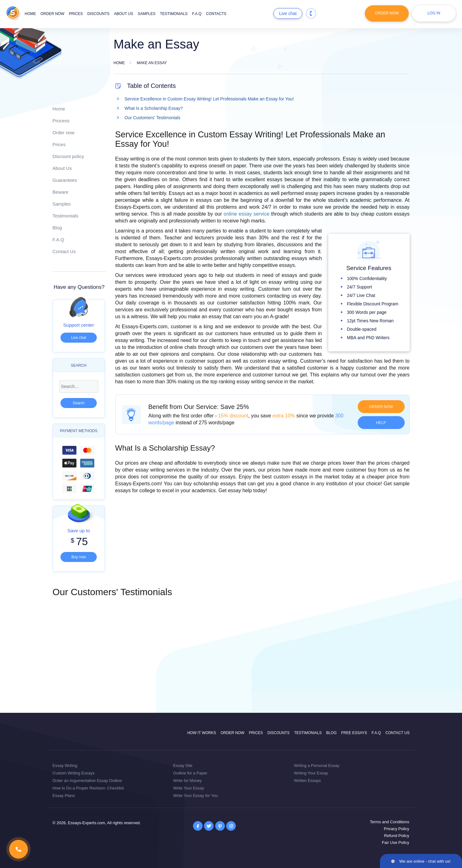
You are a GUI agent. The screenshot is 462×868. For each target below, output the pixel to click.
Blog (57, 228)
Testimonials (174, 14)
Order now (52, 14)
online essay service (247, 214)
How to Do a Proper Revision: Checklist (88, 788)
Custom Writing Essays (74, 773)
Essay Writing (65, 766)
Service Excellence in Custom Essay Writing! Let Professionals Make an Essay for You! (209, 99)
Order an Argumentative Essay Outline (87, 781)
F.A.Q (197, 14)
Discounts (99, 14)
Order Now (387, 13)
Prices (76, 14)
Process (61, 121)
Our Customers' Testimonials (153, 118)
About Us (62, 168)
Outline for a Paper (190, 773)
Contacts (216, 14)
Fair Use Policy (395, 842)
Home (30, 14)
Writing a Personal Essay (317, 766)
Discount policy (68, 156)
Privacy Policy (397, 829)
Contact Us (64, 251)
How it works (202, 733)
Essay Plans (64, 796)
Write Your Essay (189, 788)
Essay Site (183, 766)
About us (124, 14)
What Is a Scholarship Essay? (154, 108)
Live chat (288, 13)
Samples (147, 14)
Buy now (79, 557)
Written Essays (307, 781)
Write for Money (188, 781)
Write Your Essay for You (196, 796)
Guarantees (65, 180)
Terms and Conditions (390, 822)
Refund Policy (397, 836)
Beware (61, 192)
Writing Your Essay (311, 773)
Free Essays (354, 733)
